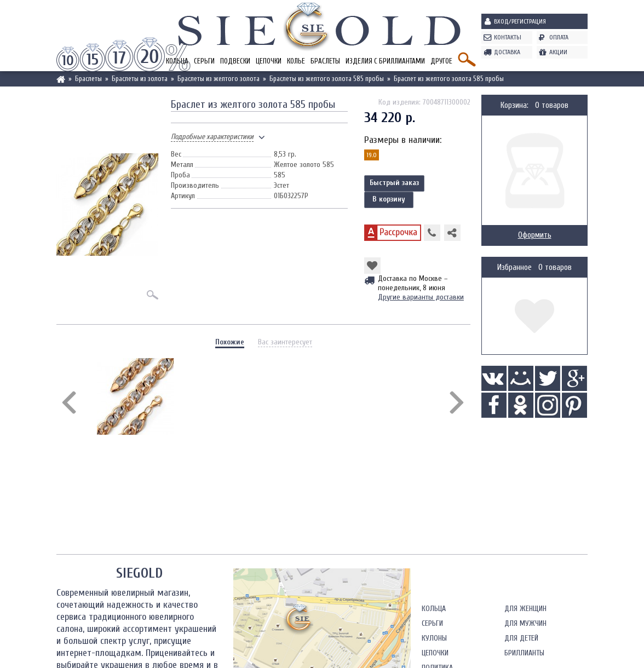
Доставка (507, 52)
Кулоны (434, 638)
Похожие (230, 342)
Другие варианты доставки (421, 297)
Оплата (559, 37)
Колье (296, 61)
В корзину (389, 199)
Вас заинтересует (285, 342)
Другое (441, 61)
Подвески (235, 61)
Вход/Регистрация (520, 21)
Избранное (514, 267)
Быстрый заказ (394, 183)
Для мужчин (525, 623)
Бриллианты (524, 653)
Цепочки (269, 61)
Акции (558, 52)
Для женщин (525, 609)
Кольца (434, 609)
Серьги (204, 61)
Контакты (508, 37)
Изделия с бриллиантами (385, 61)
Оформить (535, 235)
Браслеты (325, 61)
